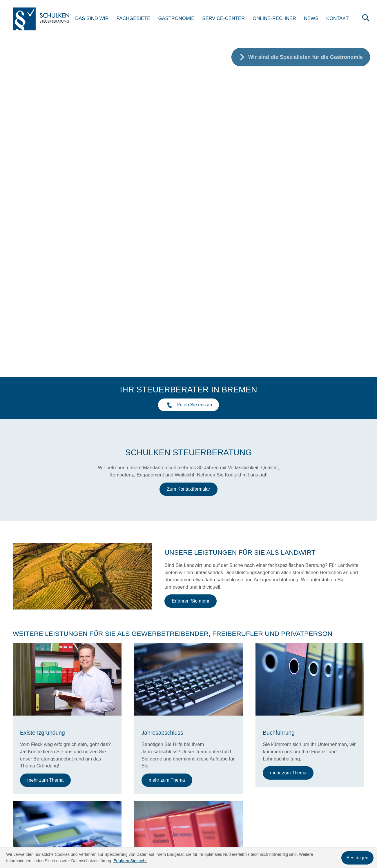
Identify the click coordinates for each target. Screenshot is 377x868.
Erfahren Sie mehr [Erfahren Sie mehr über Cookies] (130, 861)
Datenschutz (319, 783)
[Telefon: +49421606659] (97, 769)
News (315, 19)
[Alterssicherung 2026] (188, 662)
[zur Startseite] (44, 20)
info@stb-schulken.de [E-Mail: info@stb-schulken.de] (100, 783)
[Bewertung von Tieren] (306, 662)
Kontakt (341, 19)
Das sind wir (96, 19)
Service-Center (228, 19)
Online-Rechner (279, 19)
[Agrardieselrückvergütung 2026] (71, 662)
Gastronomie (181, 19)
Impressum (352, 783)
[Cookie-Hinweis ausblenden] (357, 858)
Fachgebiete (138, 19)
